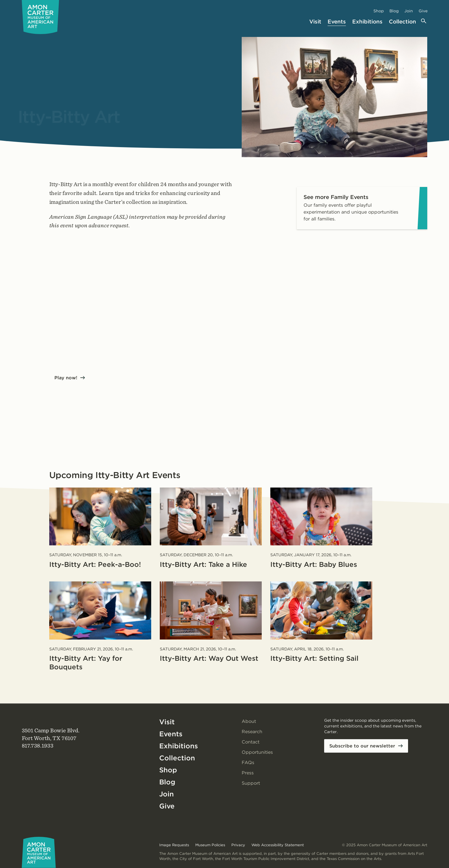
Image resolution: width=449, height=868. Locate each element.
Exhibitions (367, 22)
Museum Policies (210, 845)
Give (423, 11)
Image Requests (174, 845)
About (249, 721)
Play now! (66, 378)
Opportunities (257, 752)
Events (337, 22)
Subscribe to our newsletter (362, 746)
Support (251, 783)
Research (252, 732)
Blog (394, 11)
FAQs (248, 763)
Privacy (238, 845)
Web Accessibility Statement (278, 845)
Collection (402, 22)
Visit (315, 22)
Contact (251, 742)
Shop (379, 11)
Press (248, 773)
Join (409, 11)
